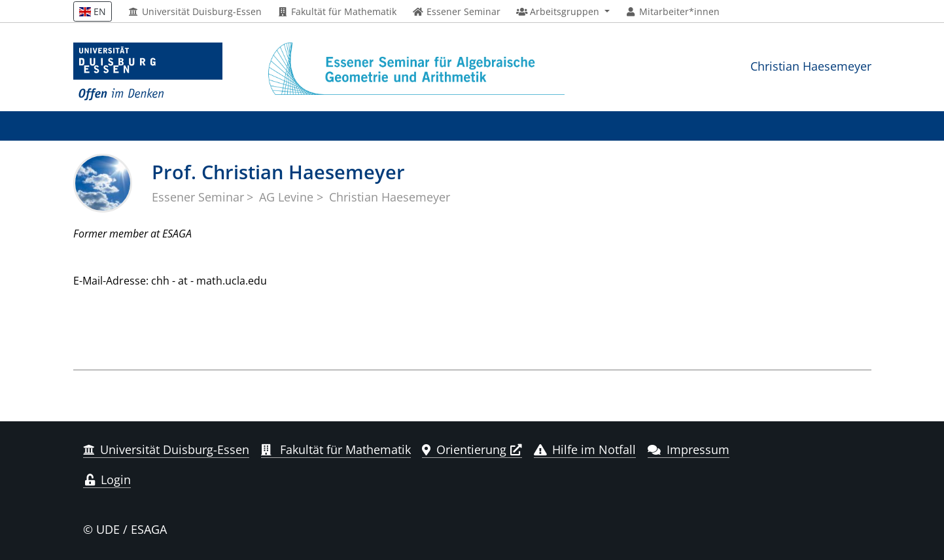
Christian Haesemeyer (811, 66)
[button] (563, 12)
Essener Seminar (198, 197)
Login (107, 480)
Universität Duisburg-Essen (195, 12)
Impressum (689, 449)
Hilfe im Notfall (585, 449)
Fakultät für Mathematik (337, 12)
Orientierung (464, 449)
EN (93, 11)
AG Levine (286, 197)
